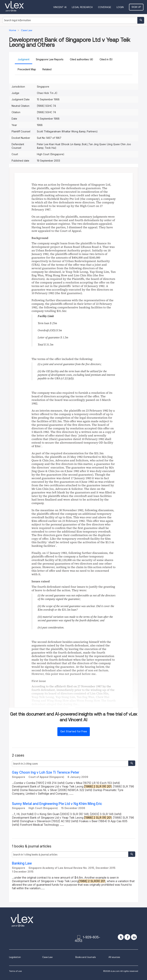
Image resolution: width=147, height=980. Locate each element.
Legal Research (82, 7)
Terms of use (15, 971)
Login (120, 7)
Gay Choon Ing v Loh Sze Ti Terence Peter (46, 772)
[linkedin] (134, 937)
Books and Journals (86, 957)
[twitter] (121, 937)
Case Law (47, 957)
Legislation (15, 957)
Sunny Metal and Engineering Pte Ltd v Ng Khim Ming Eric (57, 804)
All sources (114, 957)
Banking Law (22, 863)
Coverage (105, 7)
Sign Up (136, 7)
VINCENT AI (60, 7)
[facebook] (127, 937)
